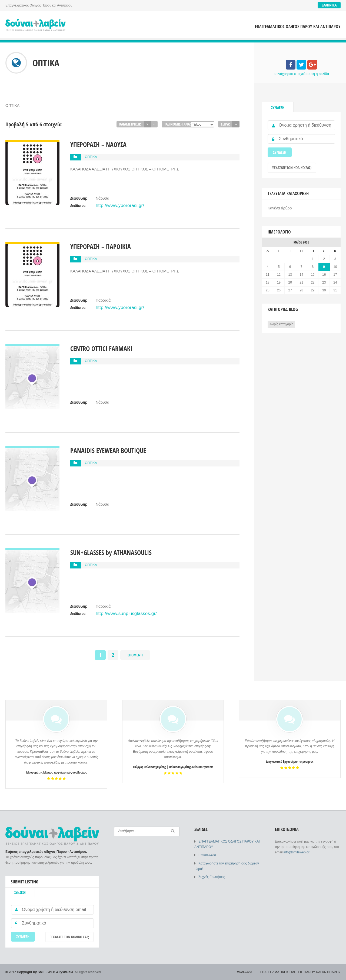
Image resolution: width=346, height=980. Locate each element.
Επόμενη (135, 655)
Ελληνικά (329, 5)
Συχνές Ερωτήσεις (212, 877)
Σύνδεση (278, 108)
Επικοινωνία (207, 855)
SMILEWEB (47, 972)
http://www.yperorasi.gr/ (115, 205)
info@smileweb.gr (296, 852)
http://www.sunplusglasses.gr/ (121, 613)
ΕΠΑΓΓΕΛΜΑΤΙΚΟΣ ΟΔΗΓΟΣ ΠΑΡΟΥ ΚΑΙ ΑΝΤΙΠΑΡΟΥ (298, 27)
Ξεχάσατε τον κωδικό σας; (292, 168)
